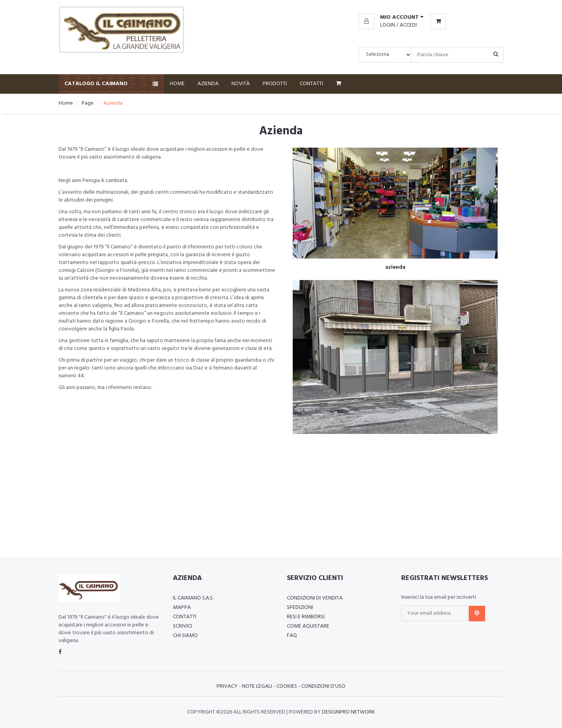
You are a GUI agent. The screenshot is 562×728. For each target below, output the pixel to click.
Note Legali (257, 686)
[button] (391, 18)
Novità (241, 84)
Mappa (182, 608)
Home (177, 84)
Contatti (311, 84)
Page (88, 103)
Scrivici (182, 626)
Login (388, 25)
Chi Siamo (185, 636)
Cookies (287, 686)
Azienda (208, 84)
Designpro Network (349, 712)
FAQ (292, 636)
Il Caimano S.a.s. (193, 598)
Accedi (408, 25)
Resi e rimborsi (306, 617)
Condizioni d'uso (323, 686)
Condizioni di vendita (315, 598)
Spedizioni (300, 608)
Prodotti (275, 84)
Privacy (227, 686)
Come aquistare (308, 626)
